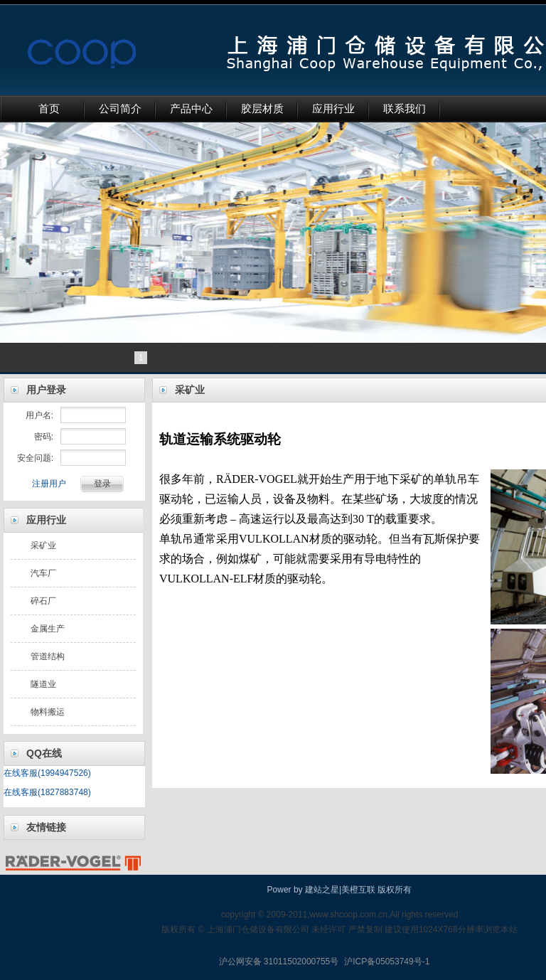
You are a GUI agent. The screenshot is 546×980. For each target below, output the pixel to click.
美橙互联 (358, 890)
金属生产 (48, 629)
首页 (49, 109)
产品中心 (191, 109)
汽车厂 (43, 573)
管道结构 (48, 656)
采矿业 (43, 545)
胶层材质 (262, 109)
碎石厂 (43, 601)
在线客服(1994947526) (47, 773)
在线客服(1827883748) (47, 792)
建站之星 (322, 890)
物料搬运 (48, 712)
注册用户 (49, 484)
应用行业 (333, 109)
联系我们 (405, 109)
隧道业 (43, 684)
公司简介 (120, 109)
